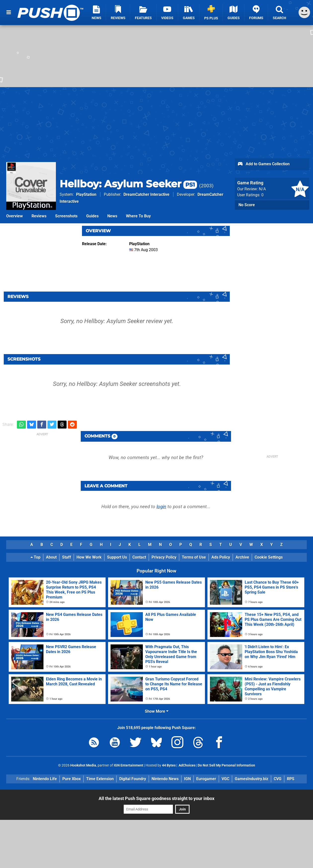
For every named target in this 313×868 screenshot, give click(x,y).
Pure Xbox (72, 779)
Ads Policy (221, 557)
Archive (242, 557)
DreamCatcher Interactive (146, 194)
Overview (15, 216)
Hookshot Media (83, 765)
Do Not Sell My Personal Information (226, 765)
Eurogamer (206, 779)
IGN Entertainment (129, 765)
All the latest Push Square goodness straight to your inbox (156, 798)
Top (36, 557)
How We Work (89, 557)
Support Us (117, 557)
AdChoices (187, 765)
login (161, 507)
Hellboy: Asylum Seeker (128, 184)
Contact (139, 557)
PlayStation (86, 194)
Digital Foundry (133, 779)
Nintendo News (165, 779)
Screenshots (66, 216)
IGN (187, 779)
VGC (225, 779)
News (112, 216)
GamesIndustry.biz (252, 779)
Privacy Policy (164, 557)
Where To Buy (138, 216)
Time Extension (100, 779)
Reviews (39, 216)
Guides (92, 216)
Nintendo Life (45, 779)
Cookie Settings (269, 557)
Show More (157, 711)
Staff (67, 557)
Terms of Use (194, 557)
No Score (247, 205)
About (51, 557)
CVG (278, 779)
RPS (291, 779)
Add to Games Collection (263, 164)
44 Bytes (169, 765)
